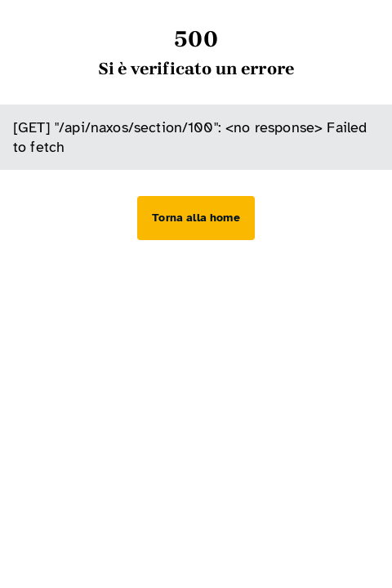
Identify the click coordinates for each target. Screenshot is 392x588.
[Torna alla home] (196, 218)
